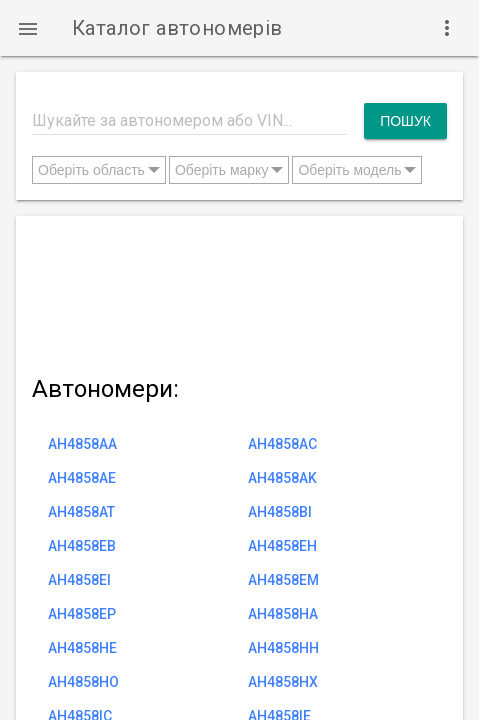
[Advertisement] (239, 291)
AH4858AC (282, 444)
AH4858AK (282, 478)
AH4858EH (282, 546)
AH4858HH (283, 648)
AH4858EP (82, 614)
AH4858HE (82, 648)
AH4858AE (82, 478)
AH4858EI (79, 580)
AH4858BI (280, 512)
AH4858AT (81, 512)
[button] (28, 28)
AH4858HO (83, 682)
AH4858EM (283, 580)
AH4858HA (283, 614)
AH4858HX (283, 682)
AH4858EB (82, 546)
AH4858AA (82, 444)
